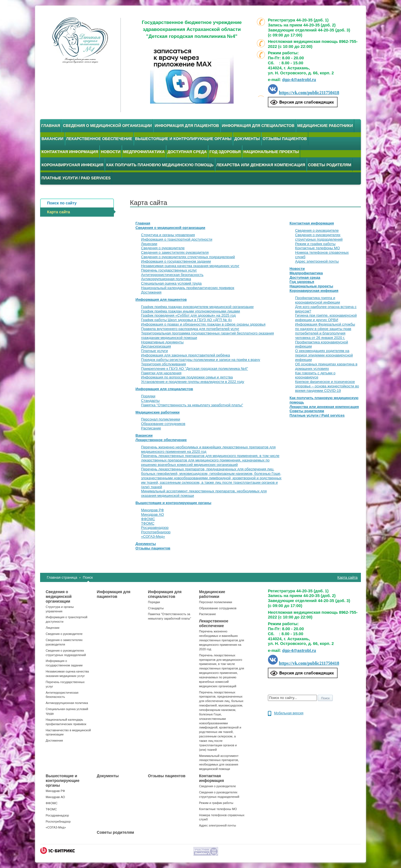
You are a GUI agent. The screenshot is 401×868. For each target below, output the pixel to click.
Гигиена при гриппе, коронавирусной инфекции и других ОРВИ (326, 318)
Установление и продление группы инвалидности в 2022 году (193, 382)
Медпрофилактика (144, 152)
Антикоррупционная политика (166, 279)
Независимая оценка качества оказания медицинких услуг (190, 266)
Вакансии (52, 139)
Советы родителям (330, 165)
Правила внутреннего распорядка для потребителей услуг (190, 329)
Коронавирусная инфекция (72, 165)
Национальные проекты (271, 152)
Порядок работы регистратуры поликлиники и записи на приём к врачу (201, 360)
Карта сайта (348, 577)
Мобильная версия (289, 713)
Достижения (151, 292)
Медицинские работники (325, 126)
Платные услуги (155, 351)
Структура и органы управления (168, 235)
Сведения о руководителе (163, 248)
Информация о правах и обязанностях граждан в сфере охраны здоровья (203, 324)
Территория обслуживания (164, 364)
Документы (247, 139)
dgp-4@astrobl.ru (299, 80)
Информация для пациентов (187, 126)
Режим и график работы (315, 244)
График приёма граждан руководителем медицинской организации (197, 307)
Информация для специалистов (258, 126)
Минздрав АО (153, 514)
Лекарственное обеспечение (99, 139)
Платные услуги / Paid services (76, 178)
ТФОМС (148, 523)
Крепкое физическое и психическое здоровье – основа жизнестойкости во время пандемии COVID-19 (327, 386)
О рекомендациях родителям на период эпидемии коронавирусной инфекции (324, 355)
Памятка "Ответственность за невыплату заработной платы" (192, 405)
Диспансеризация (156, 346)
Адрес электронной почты (317, 261)
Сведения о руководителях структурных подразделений (188, 257)
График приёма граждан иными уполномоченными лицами (191, 311)
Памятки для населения (161, 373)
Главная (51, 126)
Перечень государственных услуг (169, 270)
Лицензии (149, 244)
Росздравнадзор (155, 528)
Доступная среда (187, 152)
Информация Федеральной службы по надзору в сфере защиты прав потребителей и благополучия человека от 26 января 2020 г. (325, 331)
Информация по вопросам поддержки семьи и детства (187, 377)
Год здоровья (225, 152)
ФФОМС (148, 519)
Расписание (151, 428)
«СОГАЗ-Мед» (153, 536)
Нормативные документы (162, 342)
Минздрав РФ (153, 510)
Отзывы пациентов (285, 139)
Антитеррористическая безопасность (172, 275)
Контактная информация (70, 152)
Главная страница (62, 577)
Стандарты (151, 401)
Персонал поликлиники (161, 419)
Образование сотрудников (163, 424)
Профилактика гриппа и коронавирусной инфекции (318, 300)
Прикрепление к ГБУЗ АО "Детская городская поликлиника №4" (195, 369)
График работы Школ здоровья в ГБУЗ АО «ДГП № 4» (187, 320)
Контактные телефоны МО (318, 248)
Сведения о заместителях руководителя (175, 252)
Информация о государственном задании (176, 261)
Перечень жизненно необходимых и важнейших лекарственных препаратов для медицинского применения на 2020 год (222, 640)
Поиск (88, 577)
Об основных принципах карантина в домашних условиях (326, 366)
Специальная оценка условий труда (172, 283)
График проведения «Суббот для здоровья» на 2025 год (189, 315)
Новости (111, 152)
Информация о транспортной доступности (177, 239)
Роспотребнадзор (156, 532)
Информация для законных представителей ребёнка (186, 355)
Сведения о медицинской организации (107, 126)
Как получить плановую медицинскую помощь (160, 165)
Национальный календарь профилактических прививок (188, 288)
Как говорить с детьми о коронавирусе (315, 375)
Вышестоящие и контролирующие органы (183, 139)
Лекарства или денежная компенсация (261, 165)
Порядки (148, 396)
